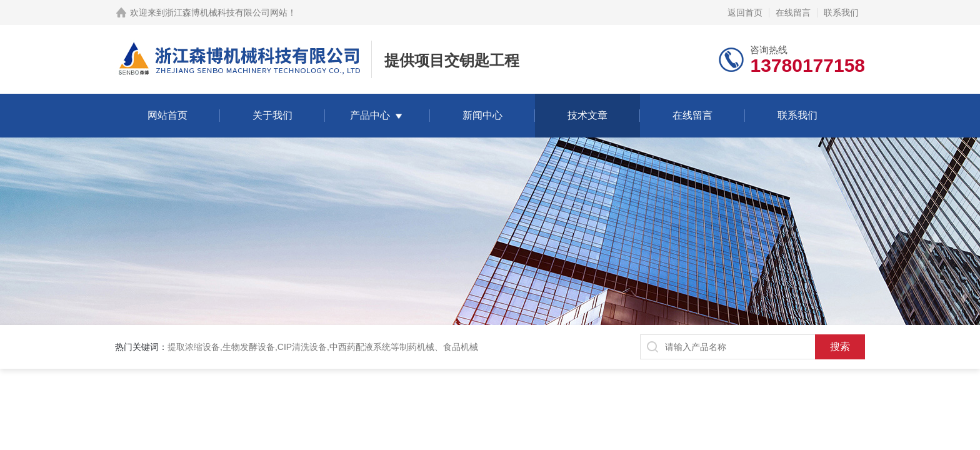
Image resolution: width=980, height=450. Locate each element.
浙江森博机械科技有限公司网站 (226, 12)
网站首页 (167, 115)
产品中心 (370, 115)
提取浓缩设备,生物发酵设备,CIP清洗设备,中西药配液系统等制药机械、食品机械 (323, 347)
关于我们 (272, 115)
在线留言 (793, 12)
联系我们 (841, 12)
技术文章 (587, 115)
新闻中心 (482, 115)
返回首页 (745, 12)
